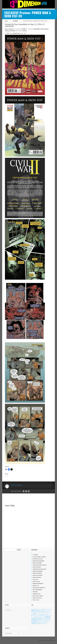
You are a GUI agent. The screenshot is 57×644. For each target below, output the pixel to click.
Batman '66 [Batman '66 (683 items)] (41, 611)
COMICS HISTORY (37, 567)
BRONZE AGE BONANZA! (38, 561)
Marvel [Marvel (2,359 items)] (48, 617)
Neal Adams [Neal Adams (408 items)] (47, 618)
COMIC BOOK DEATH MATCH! (40, 565)
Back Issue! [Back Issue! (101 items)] (47, 609)
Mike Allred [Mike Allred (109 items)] (42, 618)
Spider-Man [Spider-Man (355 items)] (36, 621)
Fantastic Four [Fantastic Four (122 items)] (34, 615)
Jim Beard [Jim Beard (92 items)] (43, 617)
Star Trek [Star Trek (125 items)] (44, 621)
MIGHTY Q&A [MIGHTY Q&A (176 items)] (37, 618)
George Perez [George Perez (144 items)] (42, 615)
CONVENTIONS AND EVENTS (39, 569)
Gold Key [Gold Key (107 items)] (47, 615)
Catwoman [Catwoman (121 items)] (39, 612)
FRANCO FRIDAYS (37, 577)
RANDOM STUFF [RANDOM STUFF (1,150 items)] (37, 620)
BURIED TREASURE (37, 563)
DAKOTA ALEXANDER (38, 571)
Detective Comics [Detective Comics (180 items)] (45, 614)
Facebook (26, 491)
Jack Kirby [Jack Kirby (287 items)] (39, 617)
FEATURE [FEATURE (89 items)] (38, 615)
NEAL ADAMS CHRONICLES (39, 588)
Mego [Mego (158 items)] (32, 618)
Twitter (29, 491)
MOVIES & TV (36, 586)
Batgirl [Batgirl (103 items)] (50, 609)
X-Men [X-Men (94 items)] (45, 624)
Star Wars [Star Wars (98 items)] (48, 621)
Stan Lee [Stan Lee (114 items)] (41, 621)
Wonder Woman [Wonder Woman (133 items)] (41, 624)
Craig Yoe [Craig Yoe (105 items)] (47, 612)
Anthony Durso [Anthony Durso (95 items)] (39, 609)
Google (24, 491)
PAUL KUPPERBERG (37, 590)
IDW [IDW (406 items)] (35, 617)
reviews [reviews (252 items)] (44, 620)
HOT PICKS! (35, 579)
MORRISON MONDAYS (38, 584)
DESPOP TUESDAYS (37, 573)
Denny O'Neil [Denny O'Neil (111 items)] (39, 614)
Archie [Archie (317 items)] (43, 609)
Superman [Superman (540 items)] (34, 622)
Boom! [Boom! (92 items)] (46, 611)
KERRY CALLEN (36, 581)
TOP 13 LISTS (36, 600)
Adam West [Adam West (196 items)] (34, 609)
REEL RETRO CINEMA (38, 596)
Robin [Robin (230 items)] (48, 620)
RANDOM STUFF (37, 594)
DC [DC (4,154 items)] (35, 614)
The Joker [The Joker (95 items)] (42, 623)
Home (6, 21)
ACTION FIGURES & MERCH (39, 557)
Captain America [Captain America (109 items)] (34, 612)
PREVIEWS (16, 21)
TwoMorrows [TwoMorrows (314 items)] (34, 624)
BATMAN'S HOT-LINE (38, 559)
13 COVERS (35, 555)
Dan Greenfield (21, 24)
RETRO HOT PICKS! (37, 598)
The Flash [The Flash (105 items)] (39, 623)
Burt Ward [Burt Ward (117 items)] (49, 611)
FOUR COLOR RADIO (37, 575)
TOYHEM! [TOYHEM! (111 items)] (46, 623)
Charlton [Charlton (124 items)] (43, 612)
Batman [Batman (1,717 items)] (34, 611)
